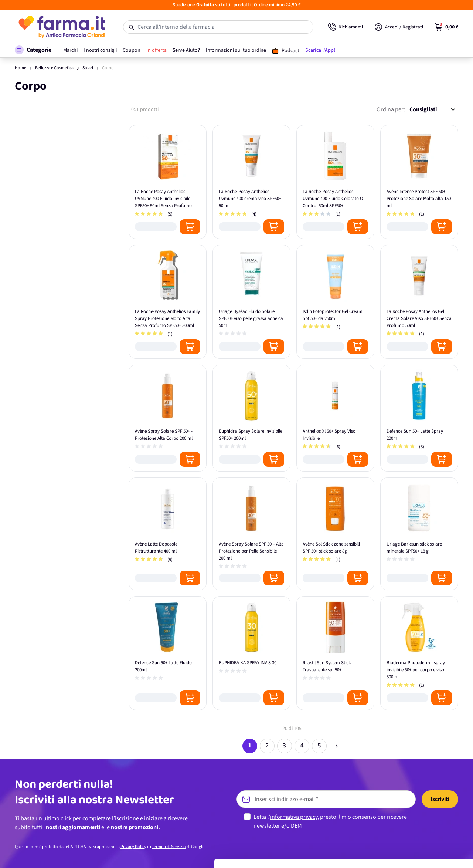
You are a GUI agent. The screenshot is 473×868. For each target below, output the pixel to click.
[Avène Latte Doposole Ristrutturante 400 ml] (168, 534)
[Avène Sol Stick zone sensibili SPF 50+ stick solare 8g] (335, 534)
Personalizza (411, 814)
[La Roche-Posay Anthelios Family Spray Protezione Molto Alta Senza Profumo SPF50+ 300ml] (168, 302)
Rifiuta (411, 839)
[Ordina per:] (432, 109)
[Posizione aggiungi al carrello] (190, 227)
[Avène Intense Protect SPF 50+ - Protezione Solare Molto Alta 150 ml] (419, 182)
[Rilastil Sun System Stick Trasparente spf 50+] (335, 653)
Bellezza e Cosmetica (54, 68)
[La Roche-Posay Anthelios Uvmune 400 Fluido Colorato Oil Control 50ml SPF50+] (335, 182)
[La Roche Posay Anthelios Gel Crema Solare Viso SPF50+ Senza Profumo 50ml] (419, 302)
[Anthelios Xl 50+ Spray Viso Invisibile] (335, 418)
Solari (88, 68)
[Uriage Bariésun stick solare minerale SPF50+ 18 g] (419, 534)
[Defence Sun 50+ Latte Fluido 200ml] (168, 653)
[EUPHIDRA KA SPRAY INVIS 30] (251, 653)
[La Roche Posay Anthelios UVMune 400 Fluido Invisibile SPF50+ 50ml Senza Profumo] (168, 182)
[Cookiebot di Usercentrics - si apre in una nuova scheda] (48, 854)
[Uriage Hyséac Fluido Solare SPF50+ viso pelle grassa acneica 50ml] (251, 302)
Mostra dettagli (117, 853)
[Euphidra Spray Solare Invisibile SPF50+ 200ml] (251, 418)
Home (21, 68)
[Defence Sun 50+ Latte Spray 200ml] (419, 418)
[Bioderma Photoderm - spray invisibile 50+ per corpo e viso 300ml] (419, 653)
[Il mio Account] (399, 27)
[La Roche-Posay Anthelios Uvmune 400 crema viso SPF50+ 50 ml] (251, 182)
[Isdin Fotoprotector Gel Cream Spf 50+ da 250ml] (335, 302)
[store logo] (62, 27)
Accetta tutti (411, 790)
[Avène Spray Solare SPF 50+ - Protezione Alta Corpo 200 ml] (168, 418)
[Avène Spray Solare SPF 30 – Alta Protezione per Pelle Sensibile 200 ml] (251, 534)
